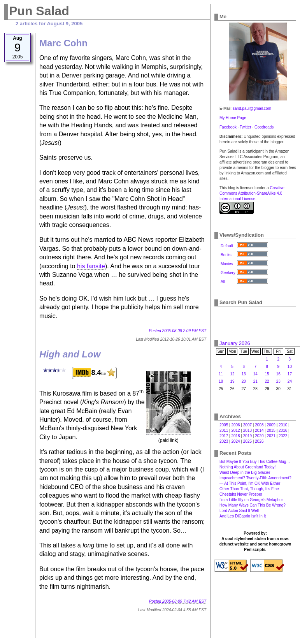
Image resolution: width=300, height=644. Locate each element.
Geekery (228, 273)
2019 (247, 436)
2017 (224, 436)
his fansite (91, 266)
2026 (259, 441)
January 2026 (235, 343)
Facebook (228, 127)
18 (221, 381)
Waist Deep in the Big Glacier (245, 472)
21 (255, 381)
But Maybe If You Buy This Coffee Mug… (255, 462)
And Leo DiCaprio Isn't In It (243, 516)
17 (290, 374)
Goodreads (264, 127)
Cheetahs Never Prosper (241, 494)
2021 (271, 436)
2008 (259, 425)
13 (244, 374)
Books (226, 255)
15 (267, 374)
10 (290, 367)
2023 (224, 441)
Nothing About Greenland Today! (247, 467)
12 (232, 374)
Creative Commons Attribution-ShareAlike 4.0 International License (252, 193)
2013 (247, 430)
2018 (235, 436)
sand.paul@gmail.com (252, 108)
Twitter (245, 127)
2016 (283, 430)
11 (221, 374)
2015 (271, 430)
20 (244, 381)
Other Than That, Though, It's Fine (249, 489)
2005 (224, 425)
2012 (235, 430)
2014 (259, 430)
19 (232, 381)
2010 (283, 425)
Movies (227, 264)
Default (227, 246)
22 (267, 381)
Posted (178, 331)
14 (255, 374)
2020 (259, 436)
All (223, 282)
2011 (224, 430)
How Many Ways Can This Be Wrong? (253, 505)
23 (278, 381)
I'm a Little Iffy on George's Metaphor (251, 500)
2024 (235, 441)
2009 (271, 425)
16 (278, 374)
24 (290, 381)
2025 (247, 441)
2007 (247, 425)
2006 (235, 425)
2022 (283, 436)
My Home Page (233, 118)
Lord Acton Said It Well (239, 511)
